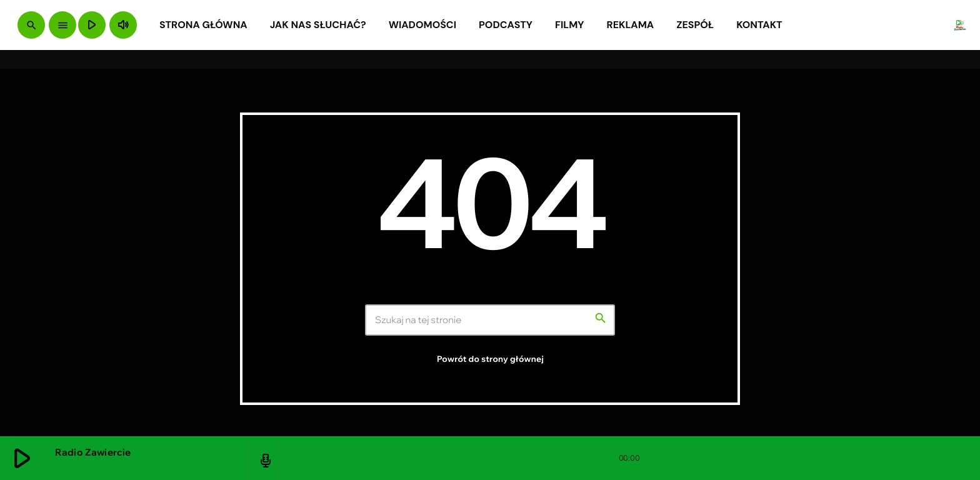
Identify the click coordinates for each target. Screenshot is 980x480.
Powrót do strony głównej (490, 359)
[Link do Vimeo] (960, 25)
